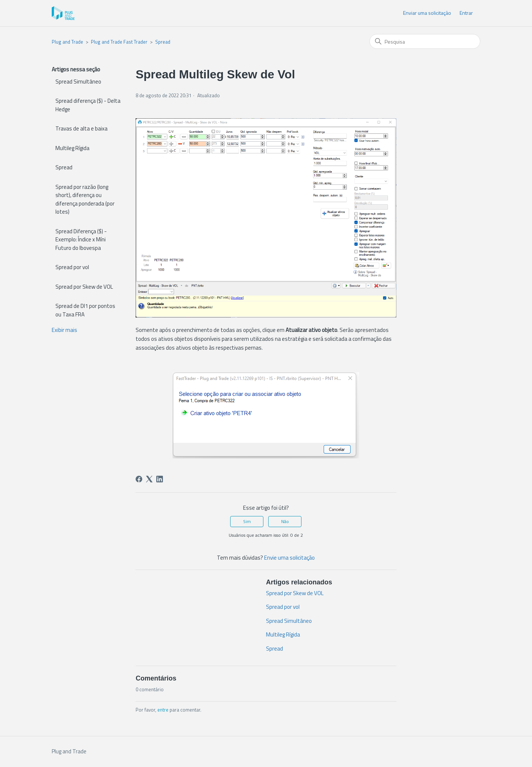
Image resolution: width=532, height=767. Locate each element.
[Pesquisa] (425, 41)
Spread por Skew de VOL (84, 287)
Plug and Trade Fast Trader (119, 42)
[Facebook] (139, 479)
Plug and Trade (67, 42)
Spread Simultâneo (78, 82)
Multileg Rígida (72, 148)
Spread (163, 42)
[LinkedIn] (160, 479)
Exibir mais (64, 330)
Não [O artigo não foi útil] (285, 521)
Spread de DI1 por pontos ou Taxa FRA (85, 310)
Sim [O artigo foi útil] (247, 521)
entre (163, 710)
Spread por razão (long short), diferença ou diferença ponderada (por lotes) (85, 199)
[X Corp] (149, 479)
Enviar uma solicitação (427, 13)
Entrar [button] (466, 13)
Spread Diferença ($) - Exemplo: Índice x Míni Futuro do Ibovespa (81, 240)
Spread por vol (72, 267)
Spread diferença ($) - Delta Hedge (88, 105)
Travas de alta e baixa (81, 128)
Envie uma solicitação (289, 558)
